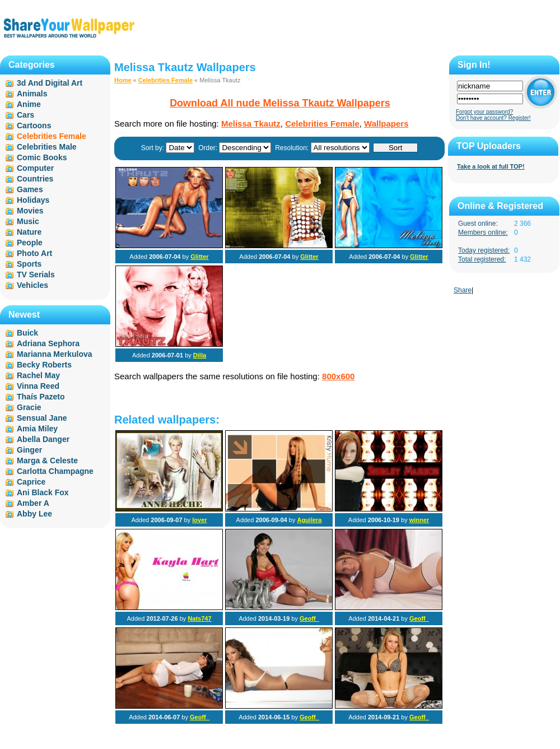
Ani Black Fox (43, 492)
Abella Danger (43, 439)
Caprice (31, 482)
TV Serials (36, 275)
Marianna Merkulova (55, 354)
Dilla (200, 355)
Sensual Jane (42, 418)
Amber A (33, 503)
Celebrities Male (47, 147)
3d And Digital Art (50, 83)
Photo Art (34, 253)
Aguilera (309, 520)
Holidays (33, 200)
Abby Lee (34, 514)
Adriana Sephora (48, 343)
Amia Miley (37, 429)
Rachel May (38, 375)
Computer (35, 168)
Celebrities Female (165, 80)
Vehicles (32, 285)
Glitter (199, 257)
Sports (29, 264)
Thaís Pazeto (41, 397)
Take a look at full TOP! (491, 166)
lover (199, 520)
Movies (30, 211)
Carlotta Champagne (55, 471)
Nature (29, 232)
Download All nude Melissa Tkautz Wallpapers (280, 103)
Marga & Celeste (47, 460)
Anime (29, 104)
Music (28, 221)
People (30, 243)
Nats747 (199, 618)
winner (419, 520)
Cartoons (34, 125)
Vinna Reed (38, 386)
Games (30, 189)
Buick (27, 333)
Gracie (29, 407)
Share (463, 290)
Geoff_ (309, 618)
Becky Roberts (44, 365)
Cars (25, 115)
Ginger (29, 450)
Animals (32, 94)
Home (123, 80)
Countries (35, 179)
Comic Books (42, 157)
